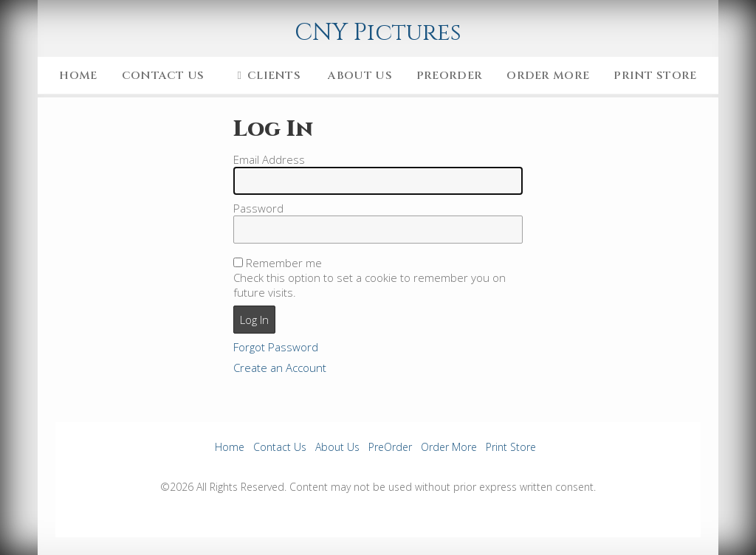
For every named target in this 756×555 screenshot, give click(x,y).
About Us (360, 76)
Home (78, 76)
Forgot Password (276, 347)
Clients (266, 76)
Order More (548, 76)
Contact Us (163, 76)
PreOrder (449, 76)
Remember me (284, 263)
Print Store (655, 76)
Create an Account (280, 368)
